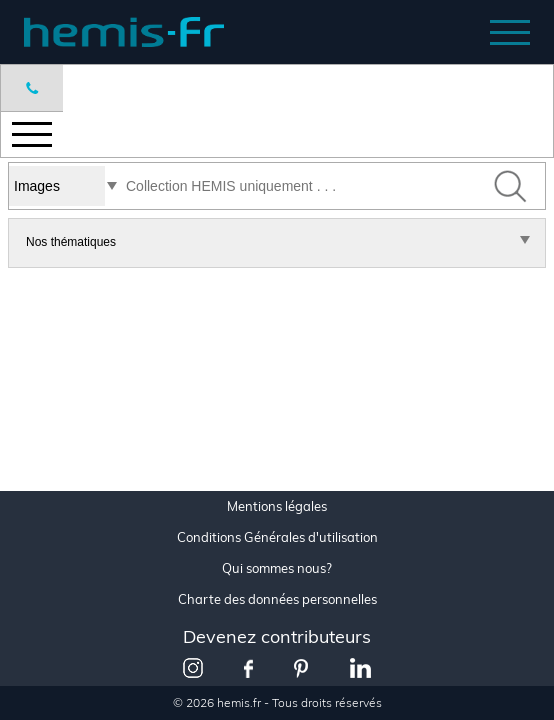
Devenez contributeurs (277, 636)
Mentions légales (277, 506)
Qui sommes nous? (277, 568)
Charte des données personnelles (277, 599)
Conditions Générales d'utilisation (277, 537)
